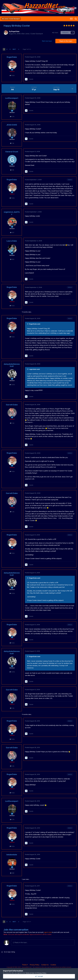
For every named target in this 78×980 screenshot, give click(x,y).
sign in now (48, 932)
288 (12, 873)
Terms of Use (30, 973)
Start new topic (47, 41)
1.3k (12, 143)
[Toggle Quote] (28, 324)
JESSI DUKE (12, 125)
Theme (25, 965)
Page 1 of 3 (27, 49)
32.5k (12, 385)
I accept (39, 976)
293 (12, 259)
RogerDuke (15, 31)
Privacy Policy (35, 965)
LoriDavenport (12, 98)
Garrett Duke (12, 405)
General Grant (12, 152)
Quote (31, 79)
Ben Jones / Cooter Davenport (32, 34)
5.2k (12, 423)
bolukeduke (12, 855)
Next (14, 49)
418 (12, 170)
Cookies (53, 965)
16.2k (12, 75)
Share (55, 33)
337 (12, 232)
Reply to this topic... (20, 942)
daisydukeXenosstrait (12, 365)
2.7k (12, 116)
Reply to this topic (66, 41)
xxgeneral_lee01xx (12, 213)
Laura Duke (12, 241)
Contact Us (45, 965)
